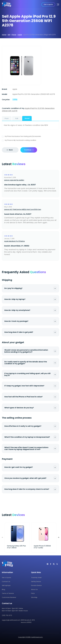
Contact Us (6, 581)
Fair (17, 118)
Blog (3, 589)
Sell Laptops (6, 585)
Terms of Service (8, 593)
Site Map (34, 597)
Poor (7, 118)
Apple (20, 35)
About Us (34, 589)
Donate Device (36, 585)
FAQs (33, 593)
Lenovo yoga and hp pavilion (14, 180)
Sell (9, 35)
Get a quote (48, 4)
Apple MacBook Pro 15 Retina (14, 241)
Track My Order (36, 577)
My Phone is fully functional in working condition (30, 140)
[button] (59, 538)
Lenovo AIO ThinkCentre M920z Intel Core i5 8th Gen (23, 209)
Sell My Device (36, 581)
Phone (14, 35)
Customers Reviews (9, 597)
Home (4, 35)
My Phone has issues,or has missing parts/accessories (30, 136)
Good (27, 118)
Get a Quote (6, 577)
